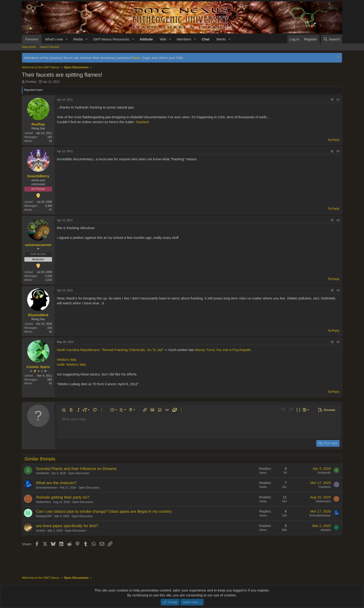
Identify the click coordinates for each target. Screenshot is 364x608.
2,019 (49, 280)
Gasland (142, 122)
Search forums (50, 47)
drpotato (326, 530)
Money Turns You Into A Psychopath (223, 350)
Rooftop (31, 82)
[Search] (332, 39)
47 (50, 210)
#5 (338, 342)
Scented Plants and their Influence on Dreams (76, 469)
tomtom (41, 531)
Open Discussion (79, 473)
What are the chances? (56, 483)
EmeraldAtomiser (47, 488)
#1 (338, 100)
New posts (29, 47)
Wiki (163, 39)
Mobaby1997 (44, 516)
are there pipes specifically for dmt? (67, 526)
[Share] (332, 100)
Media (78, 39)
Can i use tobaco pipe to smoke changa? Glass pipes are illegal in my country (104, 511)
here (137, 58)
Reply (336, 140)
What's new (54, 39)
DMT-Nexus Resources (111, 39)
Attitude (146, 39)
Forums (32, 39)
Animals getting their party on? (63, 497)
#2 (338, 151)
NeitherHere (44, 502)
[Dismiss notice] (338, 58)
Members (184, 39)
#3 (338, 220)
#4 (338, 290)
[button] (67, 39)
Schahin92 (43, 473)
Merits (221, 39)
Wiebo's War (67, 360)
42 (50, 141)
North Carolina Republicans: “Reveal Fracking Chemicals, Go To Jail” (110, 350)
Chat (206, 39)
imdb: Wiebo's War (71, 364)
